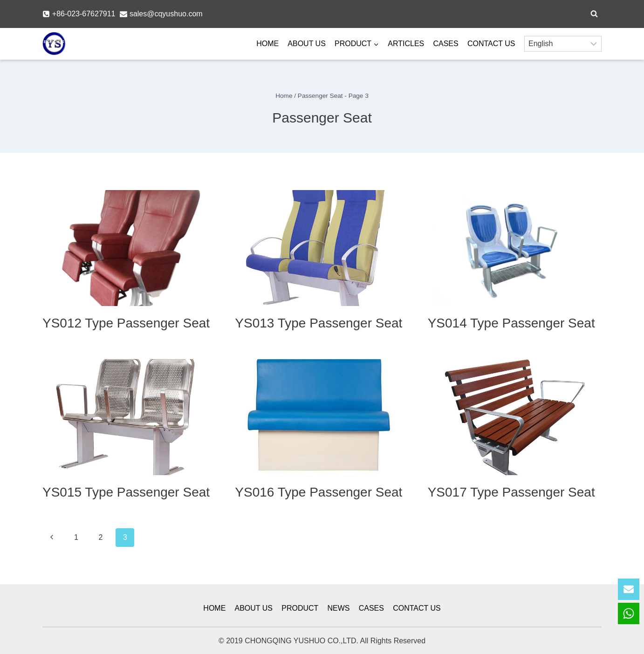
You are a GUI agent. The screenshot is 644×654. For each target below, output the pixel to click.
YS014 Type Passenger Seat (511, 323)
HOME (267, 44)
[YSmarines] (54, 44)
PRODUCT (300, 608)
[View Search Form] (594, 14)
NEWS (339, 608)
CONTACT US (491, 44)
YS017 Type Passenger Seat (511, 492)
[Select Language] (563, 44)
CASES (445, 44)
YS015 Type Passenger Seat (126, 492)
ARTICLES (406, 44)
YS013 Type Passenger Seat (319, 323)
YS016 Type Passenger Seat (319, 492)
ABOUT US (307, 44)
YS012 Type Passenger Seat (126, 323)
